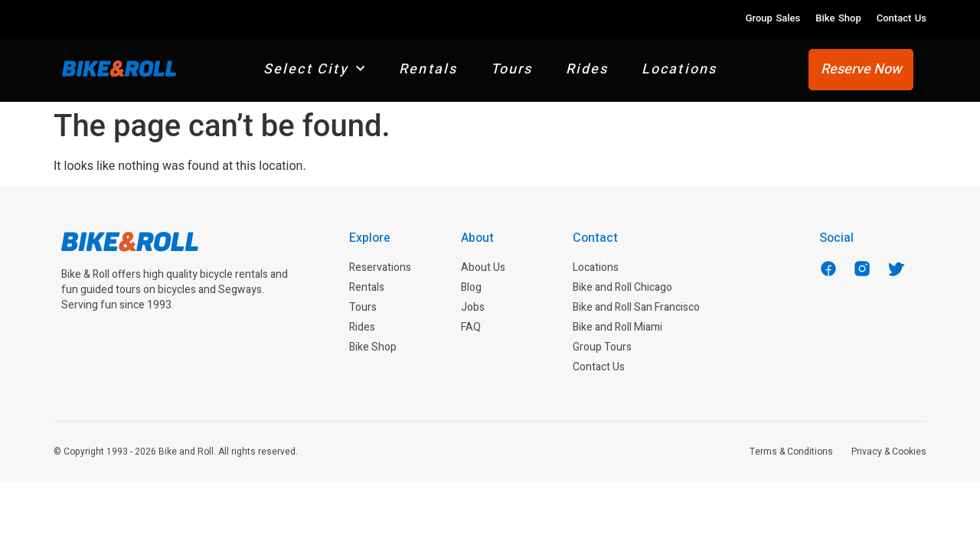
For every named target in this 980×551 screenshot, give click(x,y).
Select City (315, 69)
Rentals (428, 69)
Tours (512, 69)
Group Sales (773, 18)
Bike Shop (838, 18)
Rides (587, 69)
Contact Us (902, 18)
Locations (679, 69)
